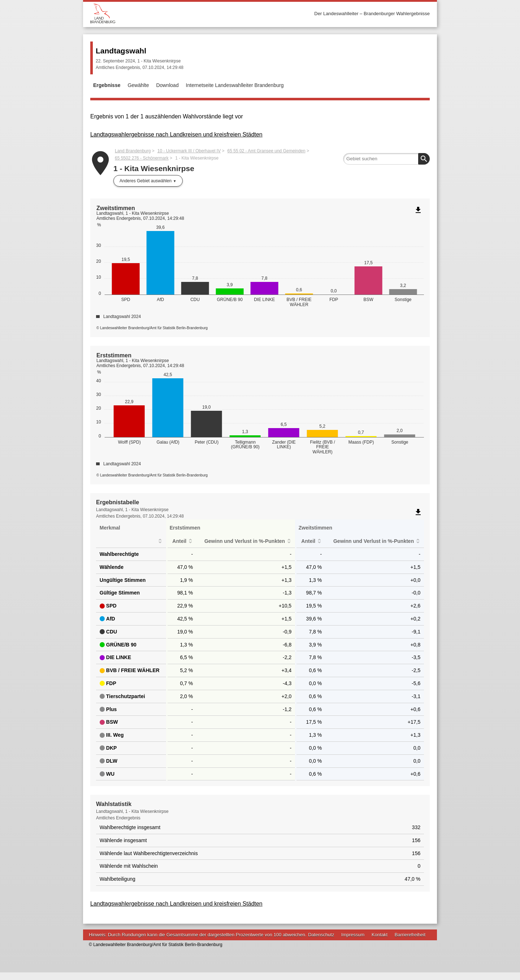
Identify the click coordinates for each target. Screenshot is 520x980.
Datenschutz (321, 942)
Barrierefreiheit (410, 942)
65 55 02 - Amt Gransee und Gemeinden (266, 151)
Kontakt (380, 942)
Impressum (353, 942)
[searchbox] (386, 159)
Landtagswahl (121, 51)
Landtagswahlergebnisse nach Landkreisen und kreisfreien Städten (176, 134)
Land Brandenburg (133, 151)
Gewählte (138, 85)
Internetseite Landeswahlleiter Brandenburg (235, 85)
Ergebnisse (107, 85)
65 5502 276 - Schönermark (142, 158)
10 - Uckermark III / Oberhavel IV (189, 151)
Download (167, 85)
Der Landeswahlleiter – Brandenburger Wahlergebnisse (372, 14)
